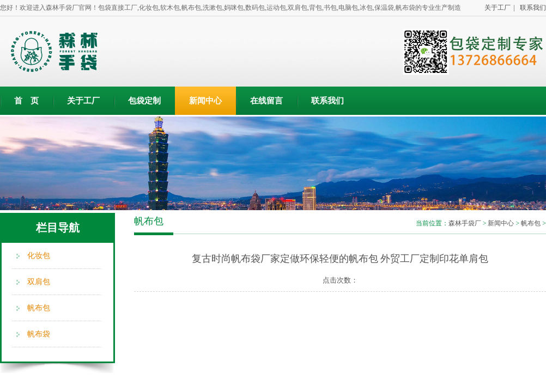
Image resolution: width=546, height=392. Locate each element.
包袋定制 (144, 101)
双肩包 (39, 282)
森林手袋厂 (465, 223)
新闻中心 (205, 101)
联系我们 (531, 8)
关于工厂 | (498, 8)
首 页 (26, 101)
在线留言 (266, 101)
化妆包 (39, 256)
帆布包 (39, 308)
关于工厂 (83, 101)
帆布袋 (39, 334)
